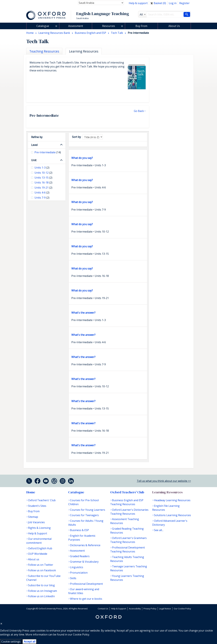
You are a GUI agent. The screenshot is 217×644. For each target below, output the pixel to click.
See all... (159, 530)
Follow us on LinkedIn (41, 596)
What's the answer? (83, 313)
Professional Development (86, 584)
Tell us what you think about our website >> (164, 481)
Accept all (30, 642)
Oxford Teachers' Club (42, 500)
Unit (34, 160)
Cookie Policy (81, 634)
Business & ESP (79, 530)
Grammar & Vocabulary (84, 562)
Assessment (76, 26)
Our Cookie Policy (182, 609)
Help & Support (38, 533)
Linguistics (77, 567)
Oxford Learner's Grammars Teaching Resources (128, 540)
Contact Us (103, 609)
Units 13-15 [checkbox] (43, 178)
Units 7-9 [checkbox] (42, 198)
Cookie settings (11, 642)
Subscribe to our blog (41, 585)
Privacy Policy (150, 609)
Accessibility (135, 609)
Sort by (76, 137)
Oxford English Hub (40, 548)
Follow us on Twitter (41, 565)
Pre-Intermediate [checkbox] (48, 152)
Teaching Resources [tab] (44, 51)
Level (34, 145)
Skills (73, 578)
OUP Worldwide (38, 554)
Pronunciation (79, 573)
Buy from (34, 511)
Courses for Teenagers (84, 515)
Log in (173, 3)
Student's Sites (37, 506)
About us (34, 559)
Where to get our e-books (86, 599)
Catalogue (43, 26)
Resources (109, 26)
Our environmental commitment (39, 541)
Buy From (141, 26)
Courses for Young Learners (88, 510)
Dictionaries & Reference (85, 545)
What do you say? (82, 158)
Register (184, 3)
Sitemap (33, 517)
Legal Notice (165, 609)
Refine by (37, 137)
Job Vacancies (36, 522)
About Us (174, 26)
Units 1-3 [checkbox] (42, 168)
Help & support (138, 3)
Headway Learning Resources (172, 500)
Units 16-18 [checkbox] (43, 182)
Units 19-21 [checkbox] (43, 188)
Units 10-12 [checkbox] (43, 173)
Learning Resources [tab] (84, 51)
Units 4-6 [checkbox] (42, 193)
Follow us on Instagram (42, 591)
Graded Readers (80, 556)
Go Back (139, 111)
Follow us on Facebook (42, 570)
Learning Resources (167, 492)
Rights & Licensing (39, 528)
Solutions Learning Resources (172, 515)
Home (31, 492)
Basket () (158, 3)
